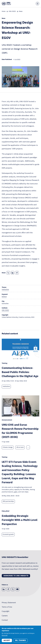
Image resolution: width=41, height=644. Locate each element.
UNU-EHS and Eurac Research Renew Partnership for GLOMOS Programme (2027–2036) (20, 431)
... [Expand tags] (28, 447)
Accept (7, 642)
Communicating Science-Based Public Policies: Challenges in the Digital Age (20, 372)
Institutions (6, 386)
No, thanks (20, 642)
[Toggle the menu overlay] (38, 4)
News (21, 11)
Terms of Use (7, 607)
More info (5, 637)
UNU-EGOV (12, 11)
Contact (5, 620)
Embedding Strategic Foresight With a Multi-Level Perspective (20, 520)
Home (4, 11)
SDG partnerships (8, 501)
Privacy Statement (9, 602)
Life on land (20, 447)
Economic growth (8, 534)
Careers (5, 616)
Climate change (8, 447)
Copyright (6, 611)
